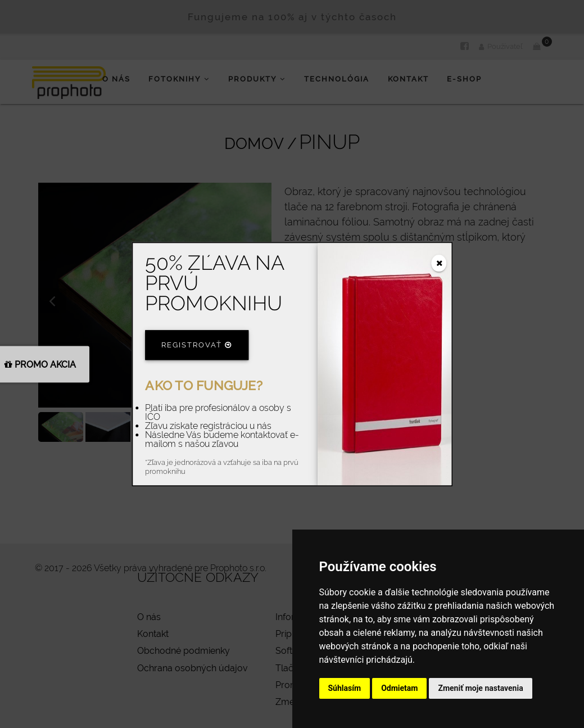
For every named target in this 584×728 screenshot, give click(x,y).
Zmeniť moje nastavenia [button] (480, 688)
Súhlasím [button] (345, 688)
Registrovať (197, 345)
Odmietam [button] (399, 688)
